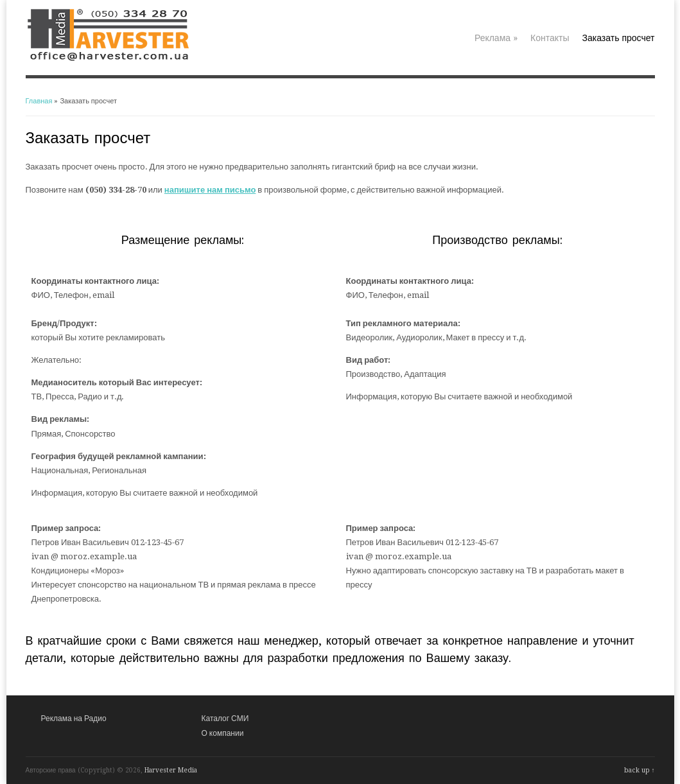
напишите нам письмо (210, 190)
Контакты (550, 38)
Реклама (496, 38)
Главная (39, 101)
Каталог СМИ (225, 719)
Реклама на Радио (74, 719)
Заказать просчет (619, 38)
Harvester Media (171, 770)
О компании (223, 733)
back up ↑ (640, 770)
